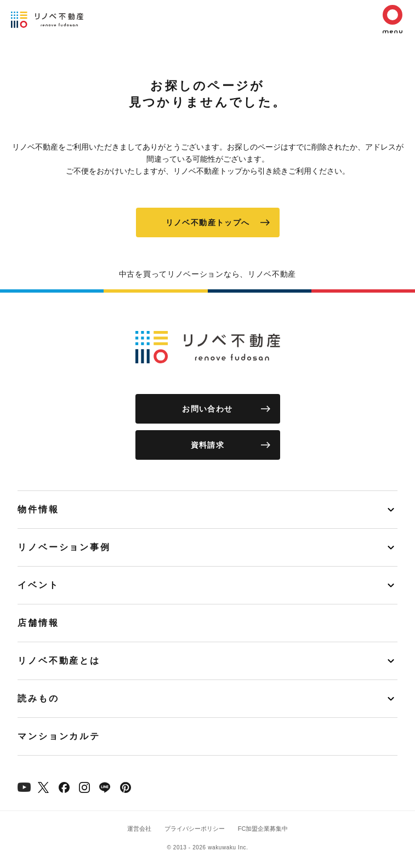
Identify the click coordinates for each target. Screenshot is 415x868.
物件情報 (38, 509)
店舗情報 (38, 623)
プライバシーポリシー (195, 829)
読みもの (38, 698)
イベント (38, 585)
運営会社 (139, 829)
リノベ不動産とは (59, 661)
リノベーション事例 (64, 547)
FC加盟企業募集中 (263, 829)
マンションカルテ (59, 736)
